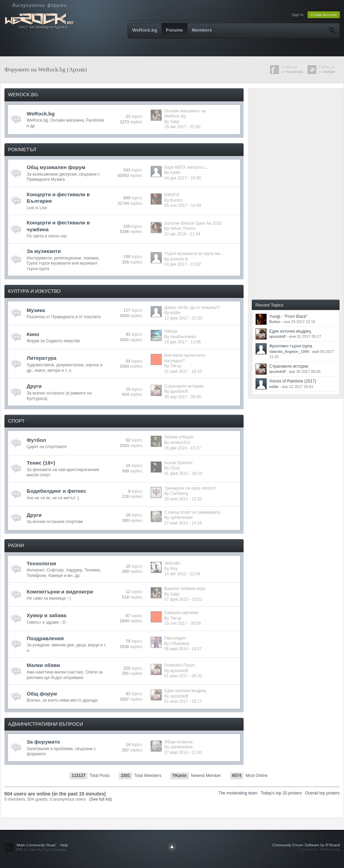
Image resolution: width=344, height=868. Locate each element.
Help (64, 845)
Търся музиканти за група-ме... (194, 254)
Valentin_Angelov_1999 (289, 352)
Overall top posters (322, 793)
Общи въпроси (179, 742)
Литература (42, 358)
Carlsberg (179, 493)
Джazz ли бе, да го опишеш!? (192, 308)
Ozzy (175, 468)
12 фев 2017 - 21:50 (183, 318)
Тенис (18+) (41, 463)
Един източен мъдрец (185, 691)
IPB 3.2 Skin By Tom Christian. (42, 849)
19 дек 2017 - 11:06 (183, 342)
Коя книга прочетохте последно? (185, 358)
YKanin (179, 776)
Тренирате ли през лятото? (190, 488)
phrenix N (179, 259)
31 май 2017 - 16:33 (183, 371)
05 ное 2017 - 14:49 (183, 205)
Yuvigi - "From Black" (289, 316)
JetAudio (173, 563)
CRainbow (180, 644)
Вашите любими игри (185, 589)
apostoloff (179, 391)
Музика (36, 310)
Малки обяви (44, 665)
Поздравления (45, 638)
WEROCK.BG (23, 94)
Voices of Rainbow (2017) (293, 381)
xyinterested (181, 518)
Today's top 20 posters (281, 793)
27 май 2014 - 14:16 (183, 523)
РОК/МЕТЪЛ (22, 149)
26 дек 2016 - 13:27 (183, 448)
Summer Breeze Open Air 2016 (193, 223)
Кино (33, 334)
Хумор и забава (47, 615)
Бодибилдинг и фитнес (57, 491)
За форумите (44, 742)
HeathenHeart (183, 337)
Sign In (298, 15)
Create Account (324, 15)
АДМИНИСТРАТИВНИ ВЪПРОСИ (46, 724)
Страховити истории (184, 386)
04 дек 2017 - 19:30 (183, 178)
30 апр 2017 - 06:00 (183, 397)
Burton (176, 200)
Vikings (171, 331)
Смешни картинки (181, 613)
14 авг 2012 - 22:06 (182, 574)
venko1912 (180, 443)
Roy (174, 569)
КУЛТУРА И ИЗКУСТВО (35, 291)
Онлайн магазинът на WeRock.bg (185, 114)
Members (202, 30)
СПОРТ (17, 421)
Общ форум (42, 694)
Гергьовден (175, 638)
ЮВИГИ (172, 195)
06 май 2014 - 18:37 (183, 649)
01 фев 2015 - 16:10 (183, 474)
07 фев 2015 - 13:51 (183, 599)
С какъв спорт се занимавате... (194, 512)
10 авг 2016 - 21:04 (182, 234)
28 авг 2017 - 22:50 (182, 127)
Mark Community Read (36, 845)
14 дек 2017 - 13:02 (183, 264)
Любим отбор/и (179, 437)
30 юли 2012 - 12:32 (183, 499)
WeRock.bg (145, 30)
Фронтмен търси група (291, 346)
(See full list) (100, 799)
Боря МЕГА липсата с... (187, 167)
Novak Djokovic (179, 463)
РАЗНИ (16, 545)
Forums (175, 30)
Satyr (175, 122)
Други (34, 386)
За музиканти (44, 251)
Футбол (36, 440)
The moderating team (238, 793)
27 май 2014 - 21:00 (183, 753)
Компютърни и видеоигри (60, 592)
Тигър (176, 366)
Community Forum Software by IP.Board (306, 845)
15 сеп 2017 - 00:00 (183, 623)
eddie (175, 173)
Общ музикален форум (56, 167)
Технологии (42, 563)
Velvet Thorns (183, 229)
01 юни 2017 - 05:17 (183, 701)
